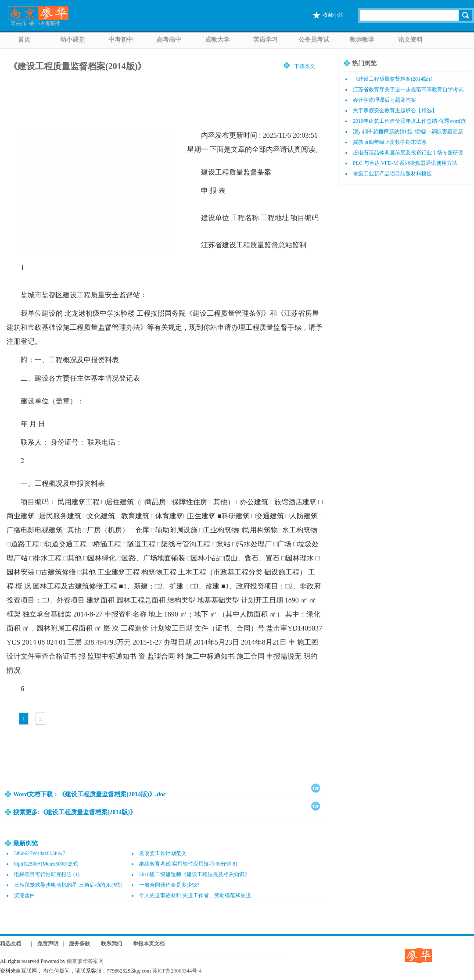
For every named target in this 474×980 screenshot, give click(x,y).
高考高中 (169, 40)
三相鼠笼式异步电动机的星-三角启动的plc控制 (68, 885)
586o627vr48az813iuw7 (40, 853)
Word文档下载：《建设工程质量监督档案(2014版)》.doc (90, 794)
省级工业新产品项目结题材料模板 (392, 174)
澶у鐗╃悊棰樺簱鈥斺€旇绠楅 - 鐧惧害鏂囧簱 (408, 132)
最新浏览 (25, 843)
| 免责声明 (42, 944)
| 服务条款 (77, 944)
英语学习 (266, 40)
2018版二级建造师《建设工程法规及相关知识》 (194, 874)
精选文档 (11, 944)
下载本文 (305, 66)
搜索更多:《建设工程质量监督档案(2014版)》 (75, 812)
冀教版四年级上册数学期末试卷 (390, 142)
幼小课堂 (72, 40)
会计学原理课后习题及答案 (384, 100)
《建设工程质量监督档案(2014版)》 (77, 66)
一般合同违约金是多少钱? (169, 885)
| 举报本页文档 (145, 944)
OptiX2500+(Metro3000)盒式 (46, 864)
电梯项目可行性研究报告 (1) (47, 874)
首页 (24, 40)
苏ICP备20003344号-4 (177, 971)
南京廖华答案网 (88, 961)
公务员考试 (314, 40)
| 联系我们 (108, 944)
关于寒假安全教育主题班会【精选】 (395, 110)
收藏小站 (333, 15)
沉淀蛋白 (25, 895)
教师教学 (362, 40)
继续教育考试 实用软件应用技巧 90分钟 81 (189, 864)
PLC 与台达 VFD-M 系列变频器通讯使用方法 (405, 163)
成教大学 (217, 40)
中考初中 (121, 40)
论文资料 (410, 40)
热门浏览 (364, 63)
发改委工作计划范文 (163, 853)
